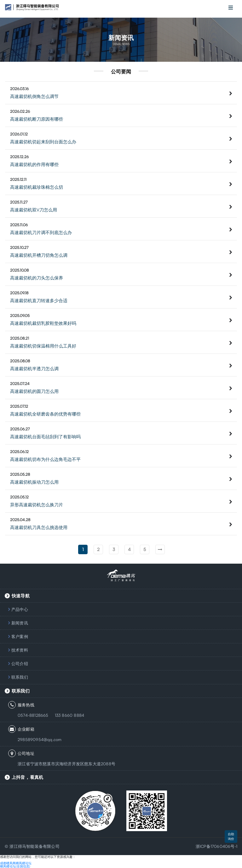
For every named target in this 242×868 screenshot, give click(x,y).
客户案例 (20, 636)
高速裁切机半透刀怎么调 (34, 368)
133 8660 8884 (70, 715)
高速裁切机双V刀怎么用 (34, 210)
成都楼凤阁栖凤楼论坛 (16, 863)
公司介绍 (20, 664)
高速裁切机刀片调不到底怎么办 (41, 232)
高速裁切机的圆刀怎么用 (34, 391)
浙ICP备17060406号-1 (216, 846)
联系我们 (20, 677)
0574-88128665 (33, 715)
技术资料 (20, 650)
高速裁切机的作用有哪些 (34, 164)
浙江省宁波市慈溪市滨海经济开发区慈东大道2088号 (66, 764)
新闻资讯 (20, 623)
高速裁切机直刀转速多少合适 (39, 300)
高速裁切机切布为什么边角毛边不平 (45, 459)
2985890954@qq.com (40, 739)
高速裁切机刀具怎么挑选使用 (39, 527)
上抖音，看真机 (27, 777)
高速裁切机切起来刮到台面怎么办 (43, 142)
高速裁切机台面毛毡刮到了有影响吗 (45, 437)
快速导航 (21, 596)
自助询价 (231, 836)
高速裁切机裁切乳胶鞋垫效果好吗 (43, 323)
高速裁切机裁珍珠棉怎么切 (37, 187)
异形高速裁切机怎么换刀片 (37, 505)
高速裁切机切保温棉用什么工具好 (43, 346)
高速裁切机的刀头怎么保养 (37, 278)
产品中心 (20, 609)
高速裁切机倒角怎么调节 (34, 96)
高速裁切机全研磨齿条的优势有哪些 (45, 414)
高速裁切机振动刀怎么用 (34, 482)
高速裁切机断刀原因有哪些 (37, 119)
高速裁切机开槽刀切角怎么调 (39, 255)
